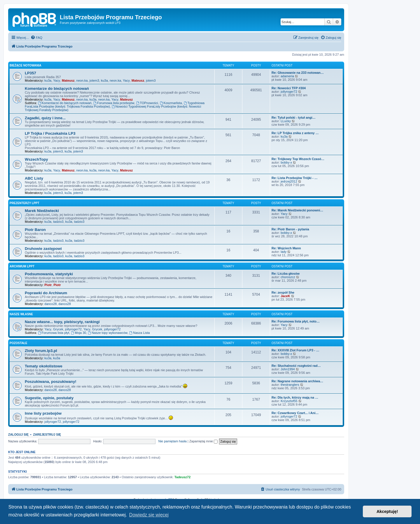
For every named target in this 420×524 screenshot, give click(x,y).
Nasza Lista (139, 333)
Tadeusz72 (182, 477)
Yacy (57, 80)
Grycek (58, 329)
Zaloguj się (18, 434)
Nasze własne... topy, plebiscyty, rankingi (62, 322)
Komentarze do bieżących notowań (57, 88)
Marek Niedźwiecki (42, 211)
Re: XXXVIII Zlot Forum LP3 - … (295, 350)
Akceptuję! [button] (387, 511)
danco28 (50, 304)
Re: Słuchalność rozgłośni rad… (296, 366)
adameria (287, 76)
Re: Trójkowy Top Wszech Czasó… (298, 159)
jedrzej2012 (289, 181)
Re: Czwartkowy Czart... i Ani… (295, 413)
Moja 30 (78, 333)
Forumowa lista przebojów (114, 103)
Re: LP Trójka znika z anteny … (295, 133)
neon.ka (82, 80)
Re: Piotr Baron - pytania (290, 229)
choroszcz (288, 277)
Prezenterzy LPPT (24, 203)
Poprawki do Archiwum (46, 293)
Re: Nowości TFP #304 (289, 88)
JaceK (285, 296)
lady (283, 252)
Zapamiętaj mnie (203, 441)
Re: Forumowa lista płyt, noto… (296, 321)
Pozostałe (18, 343)
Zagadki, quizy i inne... (45, 118)
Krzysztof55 (289, 401)
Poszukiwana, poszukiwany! (51, 382)
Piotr (48, 285)
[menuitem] (36, 38)
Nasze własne (21, 314)
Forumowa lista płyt (54, 333)
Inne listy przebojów (43, 413)
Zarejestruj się (47, 434)
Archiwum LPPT (22, 266)
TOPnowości (147, 103)
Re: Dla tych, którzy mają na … (295, 397)
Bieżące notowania (26, 65)
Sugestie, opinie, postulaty (49, 398)
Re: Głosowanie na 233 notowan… (298, 73)
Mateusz (68, 80)
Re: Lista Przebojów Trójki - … (295, 178)
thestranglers (290, 385)
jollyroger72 (289, 92)
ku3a (48, 80)
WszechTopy (36, 159)
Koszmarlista (171, 103)
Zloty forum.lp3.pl (41, 351)
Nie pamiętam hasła (173, 441)
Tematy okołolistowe (44, 366)
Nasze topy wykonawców (108, 333)
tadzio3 (58, 222)
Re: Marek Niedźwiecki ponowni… (297, 210)
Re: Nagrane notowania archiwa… (297, 381)
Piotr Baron (35, 230)
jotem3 (94, 80)
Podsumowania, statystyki (49, 274)
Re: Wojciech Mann (286, 248)
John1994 (288, 369)
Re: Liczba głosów (286, 274)
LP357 (30, 73)
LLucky (286, 121)
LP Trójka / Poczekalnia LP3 (50, 133)
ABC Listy (34, 178)
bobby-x (286, 162)
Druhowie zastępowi (43, 249)
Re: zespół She (283, 292)
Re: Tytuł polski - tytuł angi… (294, 118)
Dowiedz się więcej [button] (149, 515)
